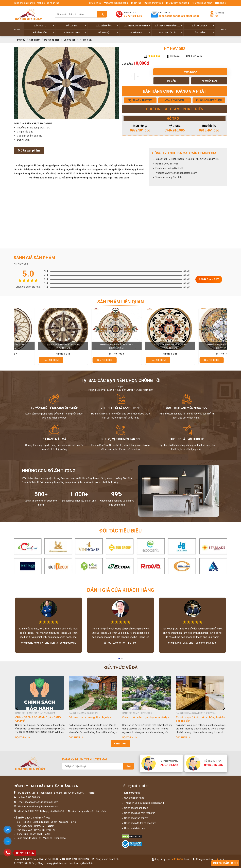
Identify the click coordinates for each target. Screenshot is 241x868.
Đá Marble (76, 26)
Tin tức (136, 3)
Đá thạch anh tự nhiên (137, 26)
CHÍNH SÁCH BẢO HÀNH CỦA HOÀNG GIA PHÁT (92, 719)
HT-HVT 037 (40, 354)
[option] (66, 83)
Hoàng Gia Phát (175, 168)
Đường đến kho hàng (116, 3)
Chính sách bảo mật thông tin (138, 813)
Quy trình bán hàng (178, 3)
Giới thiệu (95, 3)
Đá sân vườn (44, 33)
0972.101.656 (140, 130)
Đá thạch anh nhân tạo (169, 26)
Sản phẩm (35, 40)
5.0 (146, 56)
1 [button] (119, 659)
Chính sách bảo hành (134, 828)
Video (224, 29)
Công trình (204, 33)
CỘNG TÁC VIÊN (175, 100)
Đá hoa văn (70, 40)
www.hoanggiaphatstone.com (181, 173)
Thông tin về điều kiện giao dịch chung (143, 803)
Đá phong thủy (75, 33)
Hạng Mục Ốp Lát (170, 33)
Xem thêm (120, 743)
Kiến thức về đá (154, 3)
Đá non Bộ (108, 33)
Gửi (129, 766)
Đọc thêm (23, 737)
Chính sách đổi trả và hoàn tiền (139, 823)
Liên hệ (221, 3)
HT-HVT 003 (148, 354)
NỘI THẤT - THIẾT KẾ (140, 100)
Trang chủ (20, 40)
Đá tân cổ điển (203, 26)
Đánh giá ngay (209, 279)
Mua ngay (190, 72)
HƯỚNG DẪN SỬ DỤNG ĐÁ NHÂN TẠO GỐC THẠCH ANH (38, 719)
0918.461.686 (209, 130)
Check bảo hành (202, 3)
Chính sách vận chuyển (135, 818)
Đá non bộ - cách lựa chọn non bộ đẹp (199, 717)
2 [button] (122, 659)
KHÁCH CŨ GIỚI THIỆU (209, 100)
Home (17, 29)
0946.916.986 (175, 130)
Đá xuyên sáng (107, 26)
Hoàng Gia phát (174, 177)
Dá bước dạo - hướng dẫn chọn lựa (144, 717)
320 (188, 56)
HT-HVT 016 (94, 354)
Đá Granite (44, 26)
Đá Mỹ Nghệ (140, 33)
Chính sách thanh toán (135, 808)
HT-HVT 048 (201, 354)
